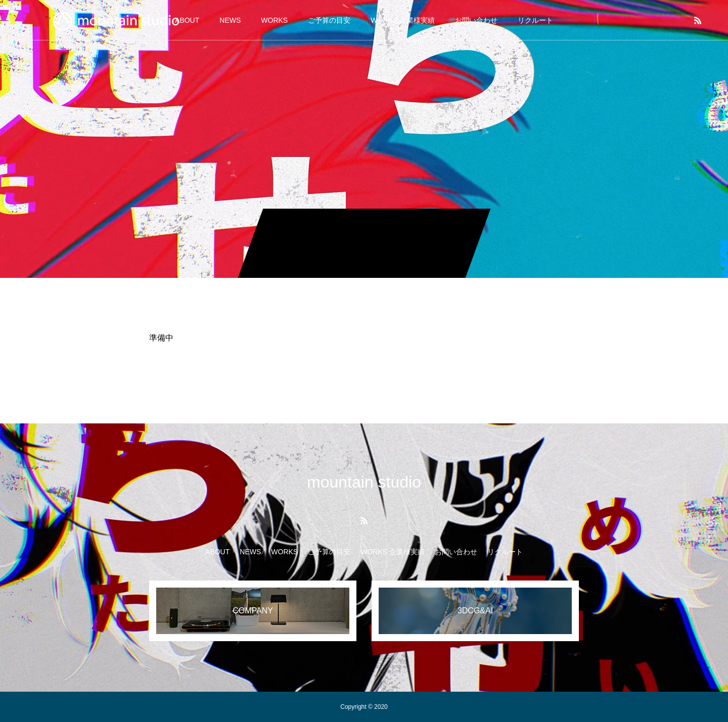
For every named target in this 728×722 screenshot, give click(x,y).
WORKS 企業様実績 (403, 20)
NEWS (230, 20)
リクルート (535, 20)
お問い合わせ (476, 20)
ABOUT (217, 552)
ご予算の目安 (329, 20)
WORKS (274, 20)
